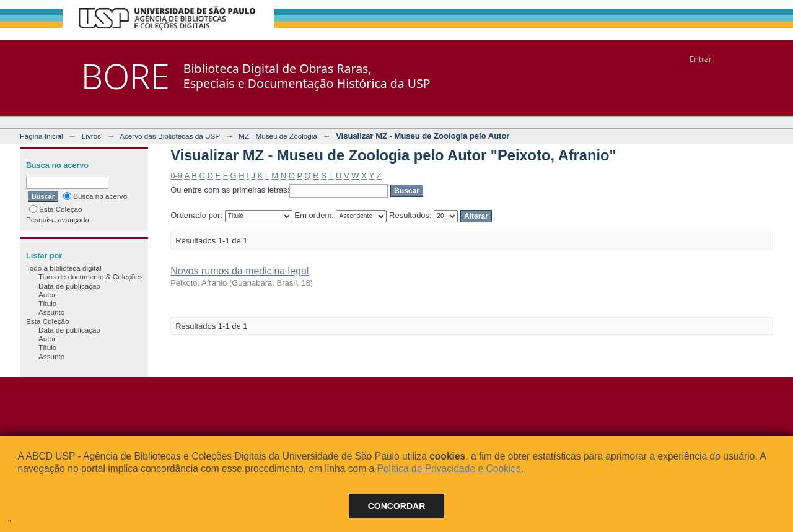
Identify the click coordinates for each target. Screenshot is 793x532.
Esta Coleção (56, 209)
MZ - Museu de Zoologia (278, 136)
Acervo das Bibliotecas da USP (170, 136)
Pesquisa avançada (58, 220)
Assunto (51, 312)
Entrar (701, 59)
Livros (91, 136)
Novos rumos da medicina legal (239, 271)
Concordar (397, 506)
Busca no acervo (95, 196)
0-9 (176, 176)
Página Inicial (42, 136)
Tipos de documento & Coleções (90, 277)
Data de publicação (69, 286)
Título (47, 303)
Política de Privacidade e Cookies (449, 469)
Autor (47, 294)
